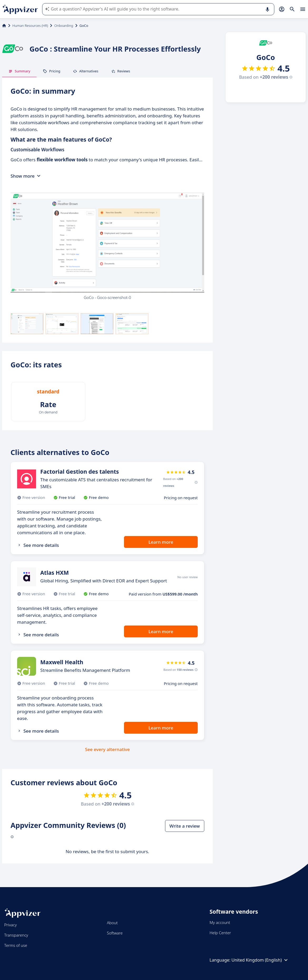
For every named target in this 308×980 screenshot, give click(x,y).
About (112, 923)
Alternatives (86, 71)
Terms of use (16, 945)
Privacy (10, 925)
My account (220, 922)
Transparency (16, 935)
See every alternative (107, 749)
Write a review (185, 826)
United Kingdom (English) (260, 960)
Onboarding (64, 26)
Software (115, 933)
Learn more (161, 542)
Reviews (121, 71)
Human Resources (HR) (30, 26)
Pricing (52, 71)
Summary (19, 71)
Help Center (220, 933)
